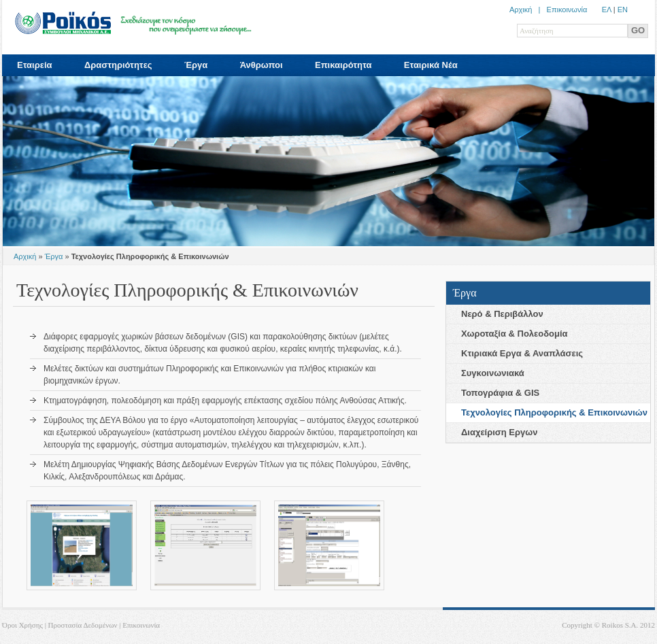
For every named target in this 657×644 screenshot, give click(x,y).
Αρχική (25, 256)
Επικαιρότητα (343, 65)
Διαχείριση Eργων (499, 432)
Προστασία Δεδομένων (83, 625)
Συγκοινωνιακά (493, 373)
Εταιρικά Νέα (431, 65)
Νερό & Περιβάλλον (502, 314)
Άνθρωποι (262, 65)
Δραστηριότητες (118, 65)
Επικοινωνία (567, 10)
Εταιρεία (35, 65)
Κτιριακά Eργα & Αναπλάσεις (522, 353)
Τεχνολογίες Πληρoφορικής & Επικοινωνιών (554, 412)
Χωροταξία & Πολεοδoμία (515, 334)
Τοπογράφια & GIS (500, 393)
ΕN (623, 10)
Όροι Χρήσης (22, 625)
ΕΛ (607, 10)
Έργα (196, 65)
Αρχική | (528, 10)
